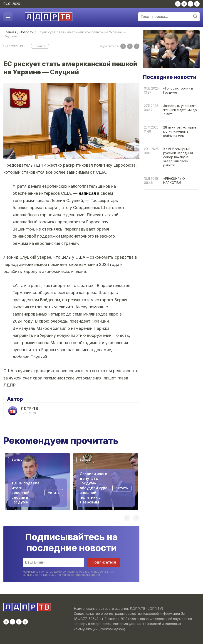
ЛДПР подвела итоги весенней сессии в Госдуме (26, 492)
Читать (54, 492)
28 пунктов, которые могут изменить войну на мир (180, 131)
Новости (26, 32)
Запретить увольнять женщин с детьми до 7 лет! (180, 110)
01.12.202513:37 (151, 90)
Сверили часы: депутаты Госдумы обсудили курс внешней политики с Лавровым (94, 488)
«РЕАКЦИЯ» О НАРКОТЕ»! (174, 181)
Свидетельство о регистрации (99, 614)
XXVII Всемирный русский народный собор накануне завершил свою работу (178, 157)
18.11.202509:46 (151, 181)
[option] (37, 482)
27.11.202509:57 (151, 108)
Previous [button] (127, 518)
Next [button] (136, 518)
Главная (10, 32)
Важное (40, 46)
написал (87, 193)
